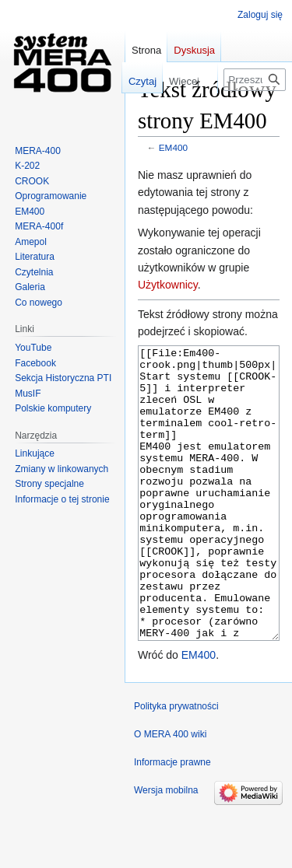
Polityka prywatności (176, 765)
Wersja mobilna (166, 849)
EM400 (173, 147)
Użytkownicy (168, 285)
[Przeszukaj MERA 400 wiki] (255, 80)
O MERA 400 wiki (170, 793)
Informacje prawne (172, 821)
